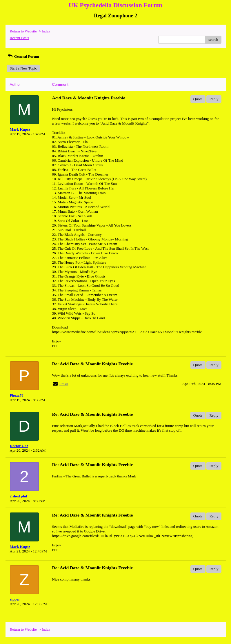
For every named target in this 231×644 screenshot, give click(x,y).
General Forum (23, 56)
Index (46, 31)
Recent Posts (20, 38)
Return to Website (23, 31)
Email (64, 384)
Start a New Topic (23, 68)
